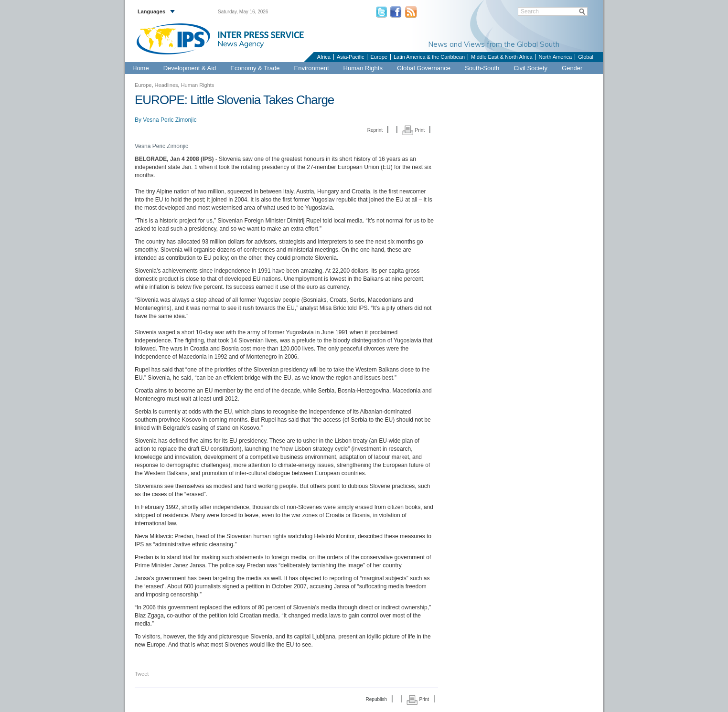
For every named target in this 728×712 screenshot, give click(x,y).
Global (586, 57)
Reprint (375, 130)
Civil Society (530, 68)
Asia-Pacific (350, 57)
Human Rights (363, 68)
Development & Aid (190, 68)
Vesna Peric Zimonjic (170, 120)
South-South (482, 68)
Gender (572, 68)
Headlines (166, 85)
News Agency (241, 43)
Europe (379, 57)
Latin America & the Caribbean (429, 57)
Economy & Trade (255, 68)
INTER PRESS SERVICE (261, 35)
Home (141, 68)
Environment (312, 68)
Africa (324, 57)
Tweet (142, 674)
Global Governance (424, 68)
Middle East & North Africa (502, 57)
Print (413, 130)
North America (556, 57)
